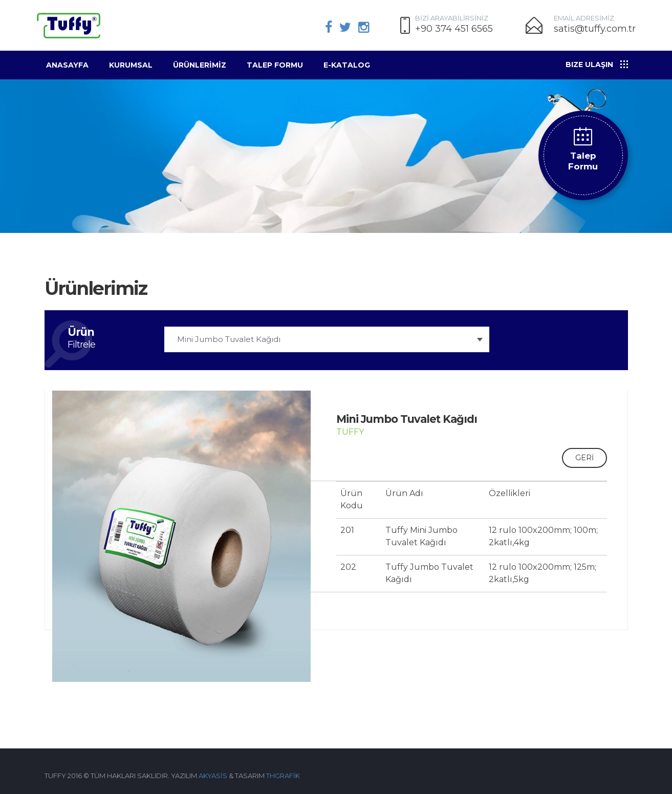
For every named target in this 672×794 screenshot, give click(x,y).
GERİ (584, 458)
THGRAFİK (283, 776)
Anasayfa (67, 65)
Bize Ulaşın (589, 65)
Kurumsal (131, 65)
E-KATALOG (347, 65)
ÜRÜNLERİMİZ (200, 65)
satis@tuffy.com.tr (595, 29)
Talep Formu (275, 65)
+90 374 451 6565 (454, 29)
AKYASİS (213, 776)
